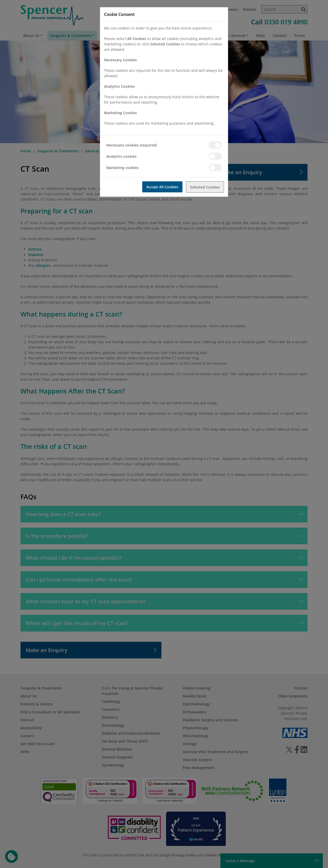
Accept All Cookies (162, 187)
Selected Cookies (205, 187)
